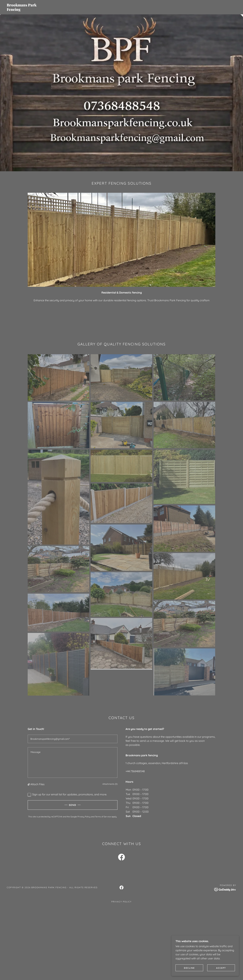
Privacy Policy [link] (84, 817)
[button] (29, 784)
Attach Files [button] (37, 784)
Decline (189, 968)
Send (73, 805)
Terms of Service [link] (103, 817)
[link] (61, 10)
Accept (221, 968)
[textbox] (73, 739)
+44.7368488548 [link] (135, 771)
